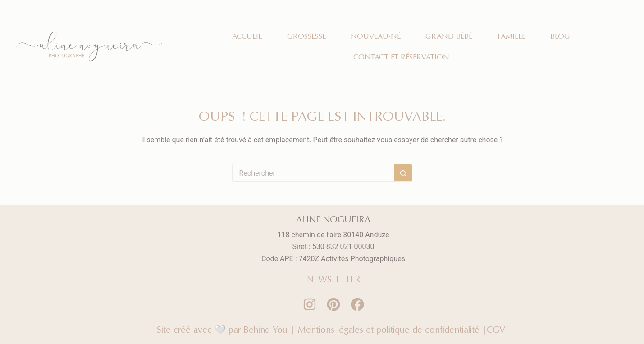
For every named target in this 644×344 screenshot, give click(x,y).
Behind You (265, 329)
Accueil (247, 36)
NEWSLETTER (333, 279)
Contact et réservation (401, 57)
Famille (512, 36)
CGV (498, 329)
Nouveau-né (376, 36)
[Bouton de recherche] (403, 173)
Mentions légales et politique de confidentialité (388, 329)
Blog (560, 36)
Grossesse (306, 36)
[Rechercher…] (313, 173)
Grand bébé (449, 36)
